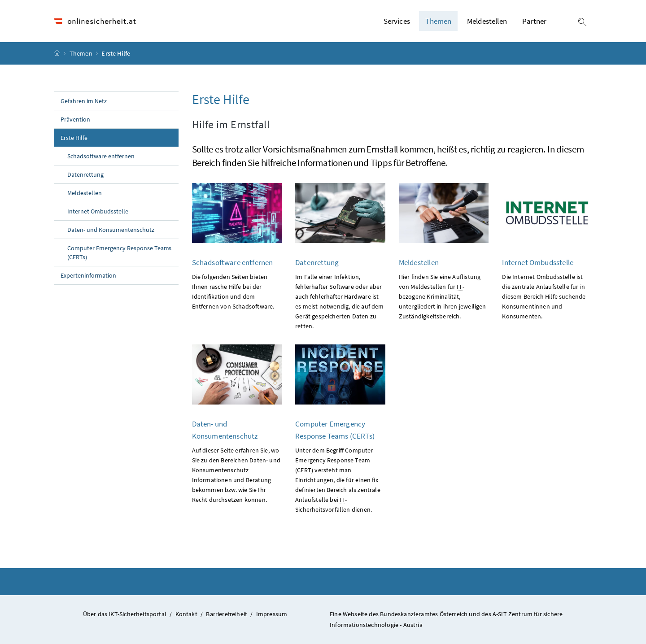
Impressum (272, 614)
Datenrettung (85, 174)
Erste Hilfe (94, 137)
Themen (82, 53)
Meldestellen (487, 21)
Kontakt (186, 614)
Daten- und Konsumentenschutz (111, 230)
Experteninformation (88, 275)
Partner (534, 21)
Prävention (75, 119)
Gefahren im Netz (84, 101)
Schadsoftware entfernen (101, 156)
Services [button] (397, 21)
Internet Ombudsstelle (98, 211)
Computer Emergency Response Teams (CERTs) (119, 252)
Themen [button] (438, 21)
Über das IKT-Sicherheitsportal (125, 614)
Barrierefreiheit (227, 614)
